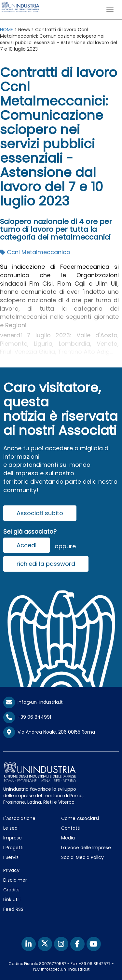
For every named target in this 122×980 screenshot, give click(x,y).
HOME (7, 30)
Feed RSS (13, 909)
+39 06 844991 (27, 717)
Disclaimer (15, 880)
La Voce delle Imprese (86, 848)
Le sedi (11, 828)
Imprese (13, 838)
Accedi (27, 545)
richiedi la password (46, 564)
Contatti (71, 828)
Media (68, 838)
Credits (11, 890)
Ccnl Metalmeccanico (35, 252)
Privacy (11, 870)
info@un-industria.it (33, 702)
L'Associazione (19, 818)
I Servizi (11, 857)
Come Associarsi (80, 818)
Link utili (12, 899)
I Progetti (13, 848)
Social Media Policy (82, 857)
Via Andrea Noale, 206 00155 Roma (49, 732)
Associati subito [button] (40, 513)
